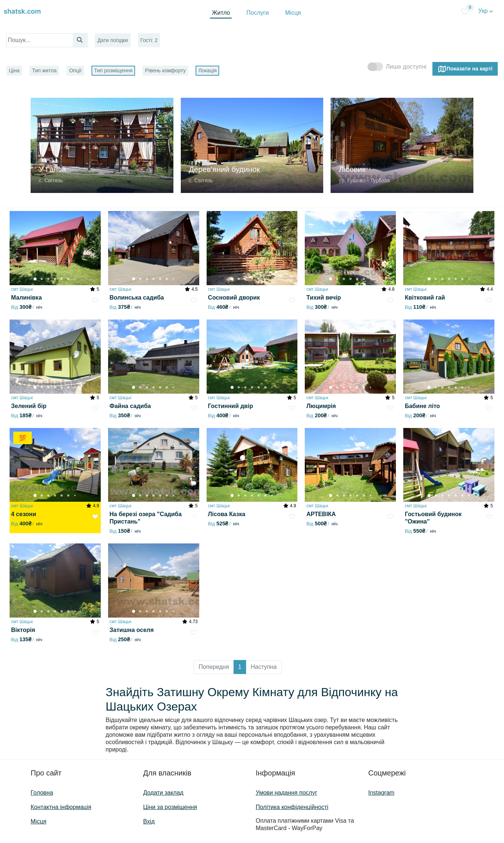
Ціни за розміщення (170, 807)
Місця (293, 13)
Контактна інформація (61, 807)
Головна (42, 793)
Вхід (149, 821)
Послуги (258, 13)
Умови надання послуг (286, 793)
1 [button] (240, 667)
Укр (486, 11)
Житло (221, 13)
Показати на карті (465, 69)
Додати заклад (163, 793)
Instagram (381, 793)
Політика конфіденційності (292, 807)
